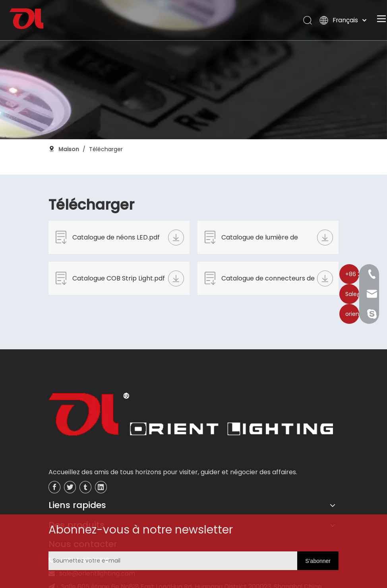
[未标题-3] (191, 417)
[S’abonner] (318, 561)
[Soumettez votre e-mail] (97, 561)
